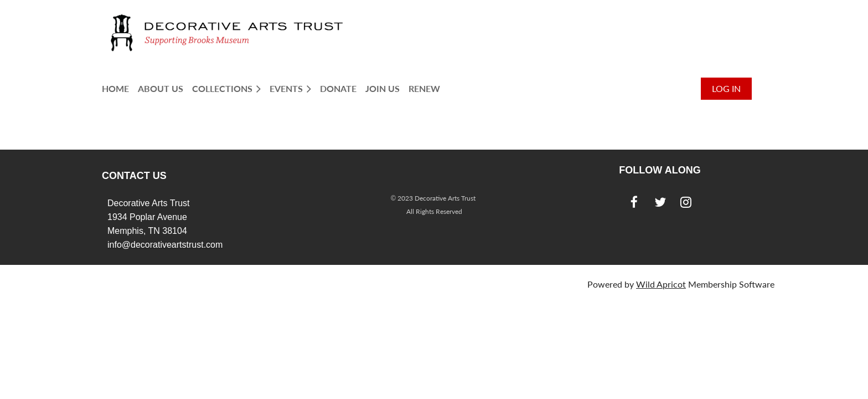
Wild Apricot (661, 284)
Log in (726, 88)
